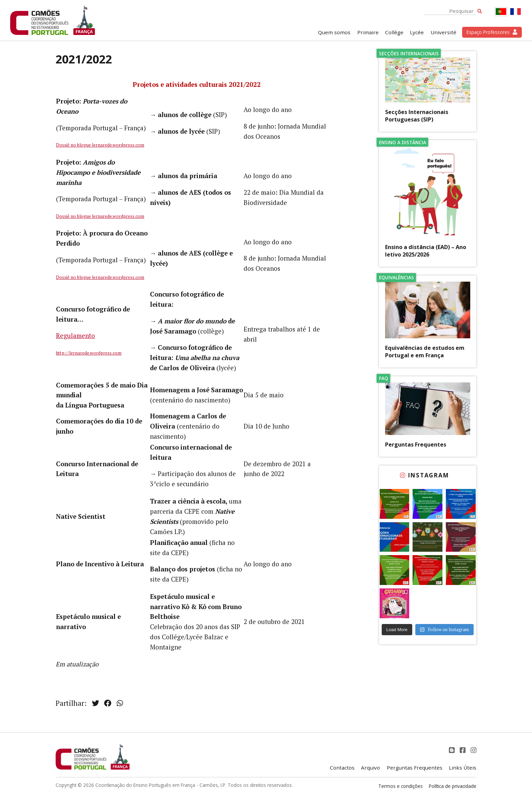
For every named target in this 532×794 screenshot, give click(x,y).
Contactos (342, 768)
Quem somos (334, 32)
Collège (394, 32)
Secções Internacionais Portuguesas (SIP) (417, 116)
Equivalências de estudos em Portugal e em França (425, 352)
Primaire (368, 32)
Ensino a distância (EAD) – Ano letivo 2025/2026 (426, 251)
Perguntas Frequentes (416, 445)
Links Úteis (463, 768)
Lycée (417, 32)
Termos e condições (401, 786)
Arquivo (370, 768)
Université (443, 32)
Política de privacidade (453, 786)
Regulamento (75, 336)
